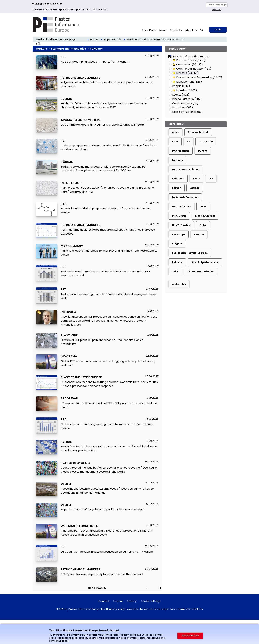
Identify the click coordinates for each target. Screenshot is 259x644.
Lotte (203, 206)
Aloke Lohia (179, 284)
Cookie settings (151, 601)
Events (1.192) (181, 95)
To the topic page (217, 5)
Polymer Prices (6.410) (189, 60)
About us (191, 30)
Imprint (118, 601)
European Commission (186, 169)
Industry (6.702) (184, 90)
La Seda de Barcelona (185, 197)
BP (188, 141)
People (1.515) (181, 86)
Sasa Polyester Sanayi (205, 262)
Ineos (196, 179)
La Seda (195, 188)
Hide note (217, 10)
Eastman (177, 160)
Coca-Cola (206, 141)
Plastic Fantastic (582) (187, 99)
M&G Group (179, 216)
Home (94, 40)
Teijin (175, 271)
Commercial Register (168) (192, 69)
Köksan (177, 188)
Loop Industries (182, 206)
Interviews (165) (183, 108)
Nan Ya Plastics (181, 225)
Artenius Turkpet (198, 132)
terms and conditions (190, 609)
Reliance (177, 262)
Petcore (199, 234)
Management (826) (187, 82)
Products (176, 30)
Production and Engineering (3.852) (197, 77)
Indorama (178, 179)
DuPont (203, 151)
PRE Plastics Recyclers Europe (190, 253)
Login (218, 30)
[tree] (196, 86)
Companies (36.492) (187, 65)
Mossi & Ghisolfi (205, 216)
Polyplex (177, 244)
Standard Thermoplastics (155, 40)
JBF (211, 179)
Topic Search (112, 40)
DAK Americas (181, 151)
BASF (175, 141)
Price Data (149, 30)
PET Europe (179, 234)
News (163, 30)
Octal (203, 225)
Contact (104, 601)
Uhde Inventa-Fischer (201, 271)
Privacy (132, 601)
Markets (132, 40)
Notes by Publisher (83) (187, 112)
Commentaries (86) (185, 103)
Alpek (175, 132)
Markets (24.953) (185, 73)
